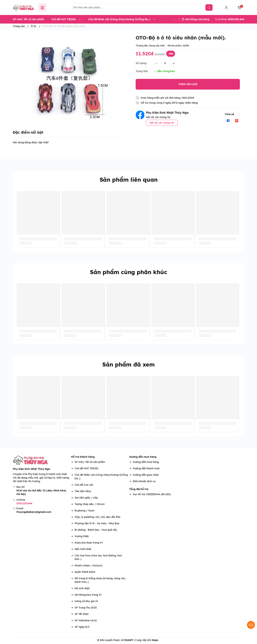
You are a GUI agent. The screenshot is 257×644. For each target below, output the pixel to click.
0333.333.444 (24, 503)
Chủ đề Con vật (84, 485)
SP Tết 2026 (82, 614)
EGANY (129, 640)
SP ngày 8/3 (82, 627)
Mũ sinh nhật (82, 588)
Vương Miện (82, 536)
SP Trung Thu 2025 (86, 608)
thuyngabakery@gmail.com (34, 512)
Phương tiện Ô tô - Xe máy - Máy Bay (97, 523)
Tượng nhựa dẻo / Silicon (90, 504)
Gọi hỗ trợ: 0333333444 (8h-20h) (152, 494)
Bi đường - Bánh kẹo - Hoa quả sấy (96, 530)
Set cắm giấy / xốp (86, 498)
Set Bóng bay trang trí (88, 595)
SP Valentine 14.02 (86, 620)
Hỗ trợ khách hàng (83, 457)
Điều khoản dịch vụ (144, 481)
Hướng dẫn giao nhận (146, 475)
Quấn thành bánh (85, 572)
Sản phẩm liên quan (129, 180)
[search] (209, 7)
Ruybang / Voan (85, 511)
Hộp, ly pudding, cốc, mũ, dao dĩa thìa (97, 517)
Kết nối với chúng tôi (162, 123)
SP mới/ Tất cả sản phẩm (90, 462)
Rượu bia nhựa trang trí (89, 543)
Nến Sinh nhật (83, 549)
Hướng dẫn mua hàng (143, 457)
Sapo (155, 640)
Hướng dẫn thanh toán (146, 468)
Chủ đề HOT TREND (86, 468)
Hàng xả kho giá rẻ (86, 601)
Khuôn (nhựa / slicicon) (88, 565)
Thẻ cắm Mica (83, 491)
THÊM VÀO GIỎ (188, 84)
